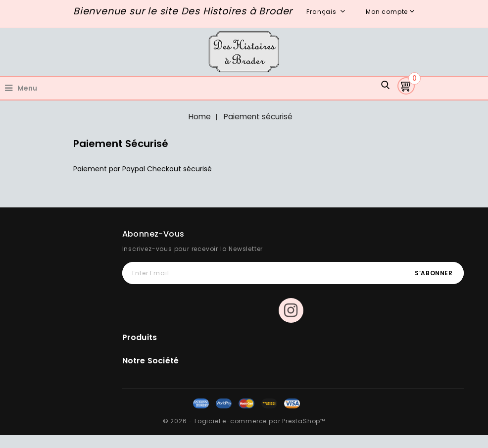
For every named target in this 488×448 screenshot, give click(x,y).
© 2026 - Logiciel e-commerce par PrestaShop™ (244, 421)
